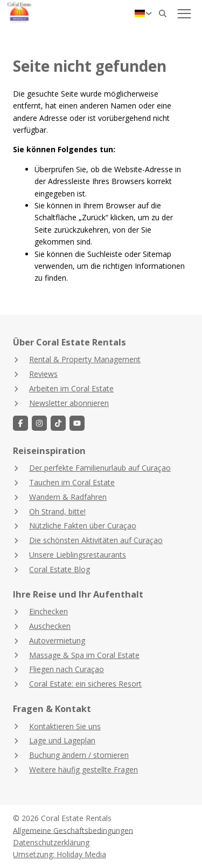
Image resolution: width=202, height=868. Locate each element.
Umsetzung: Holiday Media (60, 854)
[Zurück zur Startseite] (44, 13)
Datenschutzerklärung (51, 842)
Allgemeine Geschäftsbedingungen (73, 830)
